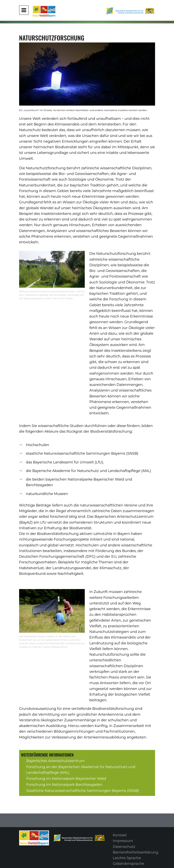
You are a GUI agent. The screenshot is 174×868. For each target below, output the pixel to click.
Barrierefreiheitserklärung (136, 855)
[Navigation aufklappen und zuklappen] (24, 10)
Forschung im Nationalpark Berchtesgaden (65, 785)
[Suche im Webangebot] (168, 5)
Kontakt (120, 837)
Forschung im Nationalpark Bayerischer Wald (66, 779)
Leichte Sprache (127, 860)
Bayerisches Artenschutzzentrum (56, 761)
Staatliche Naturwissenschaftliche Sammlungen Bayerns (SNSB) (83, 791)
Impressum (123, 843)
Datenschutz (124, 849)
